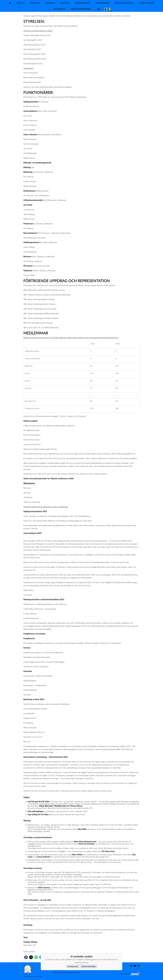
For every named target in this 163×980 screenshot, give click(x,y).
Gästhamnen (102, 3)
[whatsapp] (36, 957)
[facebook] (26, 957)
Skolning (35, 3)
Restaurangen (83, 3)
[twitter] (31, 957)
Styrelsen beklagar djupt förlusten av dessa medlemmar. (46, 507)
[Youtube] (134, 966)
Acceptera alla (73, 966)
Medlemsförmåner (81, 9)
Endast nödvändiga (89, 966)
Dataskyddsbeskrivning (33, 976)
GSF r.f (21, 3)
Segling (65, 3)
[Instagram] (138, 966)
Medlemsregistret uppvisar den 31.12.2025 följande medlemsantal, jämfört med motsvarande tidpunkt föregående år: (71, 338)
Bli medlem (60, 9)
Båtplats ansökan (124, 3)
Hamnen (50, 3)
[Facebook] (130, 966)
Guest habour (147, 3)
